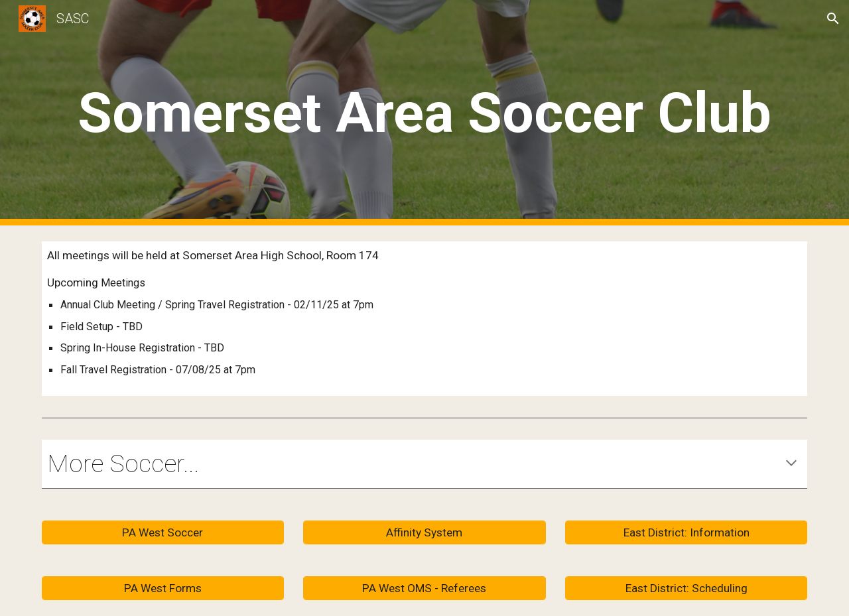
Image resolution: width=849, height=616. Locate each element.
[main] (424, 113)
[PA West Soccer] (163, 533)
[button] (833, 19)
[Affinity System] (424, 533)
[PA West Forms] (163, 588)
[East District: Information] (686, 533)
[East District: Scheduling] (686, 588)
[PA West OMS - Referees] (424, 588)
